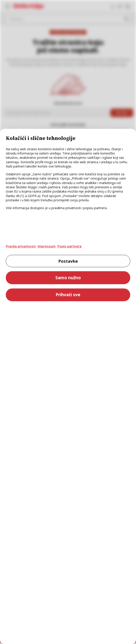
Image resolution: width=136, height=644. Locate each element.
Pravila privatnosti (21, 246)
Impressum (47, 246)
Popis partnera (69, 246)
